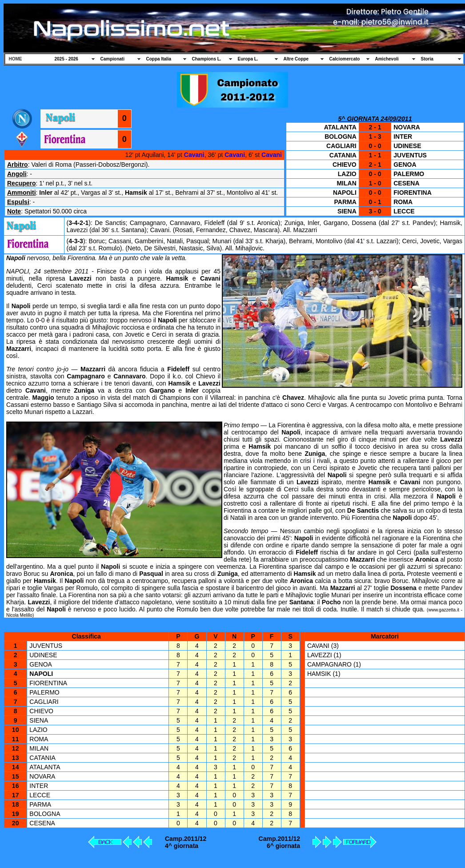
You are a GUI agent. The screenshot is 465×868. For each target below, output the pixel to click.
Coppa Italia (159, 59)
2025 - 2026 (66, 59)
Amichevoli (387, 59)
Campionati (112, 59)
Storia (427, 59)
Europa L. (248, 59)
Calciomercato (345, 59)
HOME (16, 59)
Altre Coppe (296, 59)
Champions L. (207, 59)
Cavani (194, 155)
